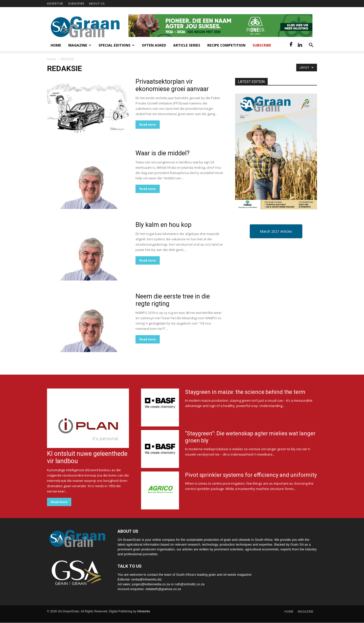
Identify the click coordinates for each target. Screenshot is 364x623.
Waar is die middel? (163, 153)
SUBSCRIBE (76, 3)
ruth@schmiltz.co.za (189, 584)
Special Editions (117, 45)
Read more (148, 125)
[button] (311, 46)
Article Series (187, 45)
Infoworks (144, 611)
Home (56, 45)
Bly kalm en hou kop (163, 225)
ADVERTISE (55, 3)
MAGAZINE (305, 611)
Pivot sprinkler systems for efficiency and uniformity (251, 475)
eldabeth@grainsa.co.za (163, 589)
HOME (289, 611)
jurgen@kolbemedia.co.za (151, 584)
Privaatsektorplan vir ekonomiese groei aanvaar (172, 85)
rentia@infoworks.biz (146, 579)
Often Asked (154, 45)
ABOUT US (97, 3)
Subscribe (262, 45)
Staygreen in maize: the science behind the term (245, 392)
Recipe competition (226, 45)
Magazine (80, 45)
